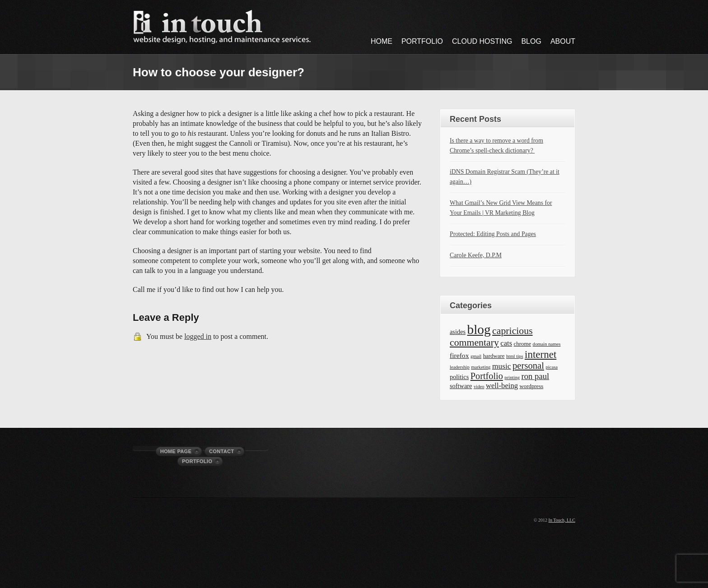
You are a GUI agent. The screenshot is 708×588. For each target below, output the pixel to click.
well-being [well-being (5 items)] (502, 386)
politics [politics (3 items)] (459, 377)
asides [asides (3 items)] (458, 332)
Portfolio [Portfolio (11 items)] (487, 376)
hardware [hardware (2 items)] (494, 356)
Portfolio (422, 41)
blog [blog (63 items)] (479, 329)
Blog (531, 41)
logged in (198, 336)
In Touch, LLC (562, 520)
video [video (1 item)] (479, 387)
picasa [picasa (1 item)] (552, 367)
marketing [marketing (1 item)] (481, 367)
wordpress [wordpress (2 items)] (531, 386)
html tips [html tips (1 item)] (515, 356)
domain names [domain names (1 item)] (547, 344)
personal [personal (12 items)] (528, 366)
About (563, 41)
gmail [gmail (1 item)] (476, 356)
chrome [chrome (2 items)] (523, 344)
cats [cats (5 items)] (506, 343)
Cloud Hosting (482, 41)
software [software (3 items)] (461, 386)
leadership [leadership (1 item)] (460, 367)
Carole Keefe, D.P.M (476, 255)
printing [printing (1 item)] (512, 377)
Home (382, 41)
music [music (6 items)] (502, 366)
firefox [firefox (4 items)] (459, 355)
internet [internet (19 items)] (540, 354)
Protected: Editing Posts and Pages (493, 234)
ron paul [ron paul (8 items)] (536, 376)
